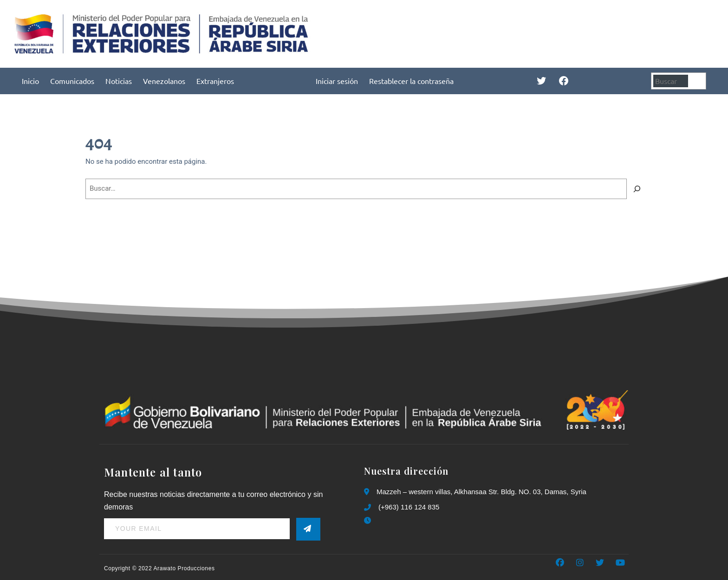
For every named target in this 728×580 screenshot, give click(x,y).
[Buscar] (698, 81)
